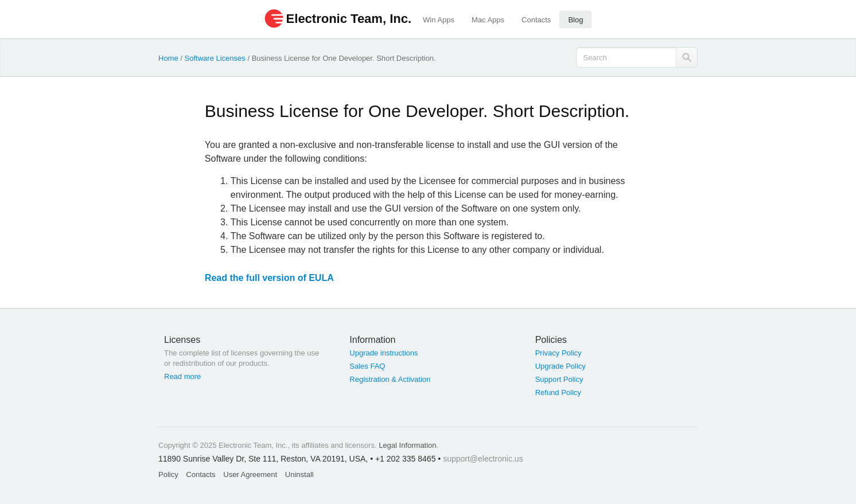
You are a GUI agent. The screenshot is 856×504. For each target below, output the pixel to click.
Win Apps (439, 20)
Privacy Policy (559, 353)
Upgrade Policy (561, 366)
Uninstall (299, 474)
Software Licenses (215, 58)
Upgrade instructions (384, 353)
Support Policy (559, 379)
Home (168, 58)
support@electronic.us (483, 459)
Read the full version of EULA (269, 278)
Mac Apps (488, 20)
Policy (168, 474)
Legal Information (407, 445)
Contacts (536, 20)
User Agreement (250, 474)
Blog (575, 20)
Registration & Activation (390, 379)
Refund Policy (558, 392)
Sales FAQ (367, 366)
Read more (182, 376)
